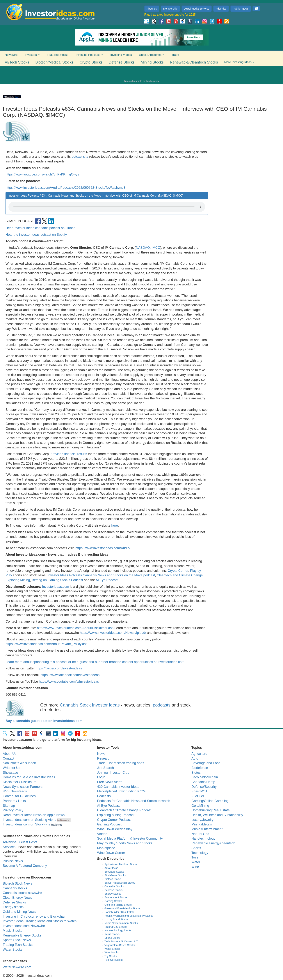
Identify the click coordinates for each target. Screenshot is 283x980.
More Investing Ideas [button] (239, 62)
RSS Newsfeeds (15, 791)
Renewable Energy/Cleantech (213, 843)
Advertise (221, 9)
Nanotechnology (203, 838)
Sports (196, 848)
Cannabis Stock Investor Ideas (90, 705)
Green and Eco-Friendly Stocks (122, 908)
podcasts (162, 705)
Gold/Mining (200, 806)
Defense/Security (204, 787)
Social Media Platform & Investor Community (130, 838)
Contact (8, 758)
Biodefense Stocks (115, 875)
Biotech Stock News (17, 883)
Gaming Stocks (113, 901)
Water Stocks (13, 950)
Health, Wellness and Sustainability (217, 815)
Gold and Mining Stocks (118, 905)
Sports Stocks (112, 938)
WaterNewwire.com (17, 967)
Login (101, 777)
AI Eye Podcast (107, 580)
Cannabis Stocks (114, 886)
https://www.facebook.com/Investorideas (70, 675)
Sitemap (9, 806)
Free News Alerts (110, 782)
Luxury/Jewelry (202, 820)
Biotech (197, 773)
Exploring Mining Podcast (116, 815)
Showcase (10, 773)
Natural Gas (200, 834)
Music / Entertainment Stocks (121, 923)
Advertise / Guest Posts (20, 842)
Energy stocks (13, 907)
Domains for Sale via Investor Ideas (29, 777)
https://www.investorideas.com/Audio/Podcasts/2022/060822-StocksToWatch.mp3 (65, 188)
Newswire (11, 55)
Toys (195, 857)
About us (152, 9)
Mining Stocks (152, 62)
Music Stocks (13, 931)
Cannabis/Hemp (203, 782)
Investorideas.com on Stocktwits (26, 824)
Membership (170, 9)
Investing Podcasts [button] (89, 55)
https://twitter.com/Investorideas (59, 668)
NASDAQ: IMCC (148, 248)
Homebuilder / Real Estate (119, 912)
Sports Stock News (17, 940)
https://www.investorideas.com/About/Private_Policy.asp (47, 644)
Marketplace (106, 848)
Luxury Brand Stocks (116, 919)
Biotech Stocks (113, 879)
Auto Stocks (111, 868)
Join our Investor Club (113, 773)
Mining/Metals (202, 824)
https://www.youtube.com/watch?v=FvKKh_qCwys (42, 174)
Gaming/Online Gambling (210, 801)
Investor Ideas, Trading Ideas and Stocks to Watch (40, 921)
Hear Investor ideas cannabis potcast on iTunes (40, 228)
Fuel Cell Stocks (114, 960)
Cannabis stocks (15, 888)
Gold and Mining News (19, 912)
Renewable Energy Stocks (22, 935)
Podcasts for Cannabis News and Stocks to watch (134, 801)
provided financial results (69, 454)
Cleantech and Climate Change (180, 575)
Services (9, 847)
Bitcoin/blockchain (205, 777)
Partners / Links (14, 801)
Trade (175, 55)
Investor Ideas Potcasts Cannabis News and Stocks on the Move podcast (101, 575)
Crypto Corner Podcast (114, 820)
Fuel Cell (198, 796)
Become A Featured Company (25, 866)
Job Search (105, 768)
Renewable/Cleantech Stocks (194, 62)
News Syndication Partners (23, 787)
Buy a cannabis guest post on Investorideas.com (44, 721)
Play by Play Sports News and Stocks (125, 843)
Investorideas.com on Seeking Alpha (30, 820)
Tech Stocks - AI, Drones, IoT (121, 941)
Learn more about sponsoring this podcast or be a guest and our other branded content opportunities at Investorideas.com (95, 662)
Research (104, 758)
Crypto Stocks (91, 62)
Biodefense (200, 768)
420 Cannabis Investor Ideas (118, 787)
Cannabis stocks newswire (22, 893)
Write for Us (11, 768)
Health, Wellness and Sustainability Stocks (129, 916)
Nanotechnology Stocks (118, 930)
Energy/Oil (199, 791)
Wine (195, 867)
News (101, 754)
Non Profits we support (19, 763)
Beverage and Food (206, 763)
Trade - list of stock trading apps (121, 763)
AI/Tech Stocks (17, 62)
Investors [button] (32, 55)
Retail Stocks (112, 934)
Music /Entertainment (207, 829)
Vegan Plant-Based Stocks (120, 945)
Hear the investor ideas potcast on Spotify (36, 235)
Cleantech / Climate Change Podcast (124, 810)
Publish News (241, 9)
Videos (102, 834)
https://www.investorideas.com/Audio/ (103, 548)
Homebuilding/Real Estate (211, 810)
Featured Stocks (58, 55)
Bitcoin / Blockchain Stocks (120, 883)
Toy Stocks (111, 956)
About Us (10, 754)
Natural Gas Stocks (116, 927)
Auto (195, 758)
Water (196, 862)
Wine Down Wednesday (115, 829)
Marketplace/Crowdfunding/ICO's (121, 791)
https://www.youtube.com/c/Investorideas (69, 682)
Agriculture (199, 754)
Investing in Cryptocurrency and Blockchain (34, 916)
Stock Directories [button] (152, 55)
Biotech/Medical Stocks (54, 62)
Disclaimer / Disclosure (20, 782)
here (115, 526)
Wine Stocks (112, 952)
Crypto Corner (178, 571)
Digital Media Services (197, 9)
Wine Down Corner (111, 853)
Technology (200, 853)
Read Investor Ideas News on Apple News (34, 815)
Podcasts (104, 796)
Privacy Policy (13, 810)
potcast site (80, 157)
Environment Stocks (116, 897)
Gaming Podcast (109, 824)
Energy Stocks (113, 894)
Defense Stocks (122, 62)
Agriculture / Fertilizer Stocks (121, 864)
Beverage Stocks (114, 872)
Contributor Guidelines (19, 796)
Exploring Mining (18, 580)
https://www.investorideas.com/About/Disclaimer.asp (75, 628)
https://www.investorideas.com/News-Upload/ (113, 633)
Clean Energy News (17, 898)
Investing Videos (121, 55)
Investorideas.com (56, 587)
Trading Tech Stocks (18, 945)
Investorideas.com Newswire (24, 926)
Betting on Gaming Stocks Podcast (57, 580)
